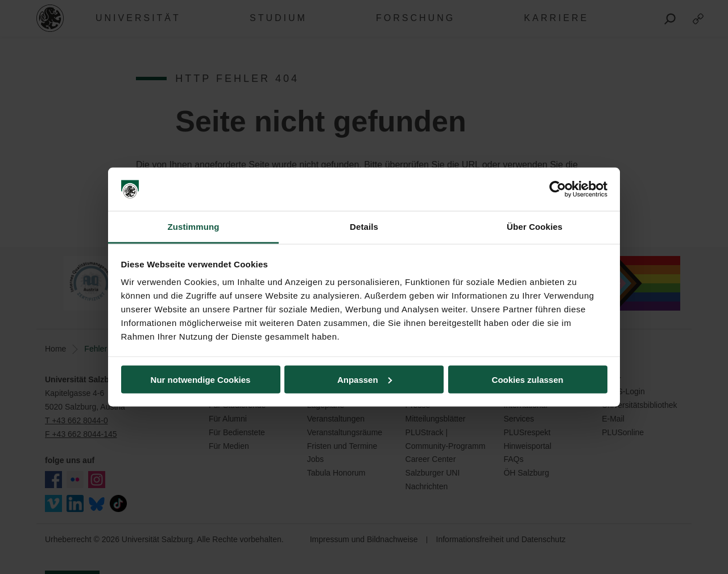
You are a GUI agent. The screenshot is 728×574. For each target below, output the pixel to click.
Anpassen (365, 379)
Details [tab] (364, 227)
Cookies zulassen (528, 379)
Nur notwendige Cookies (201, 379)
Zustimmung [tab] (194, 227)
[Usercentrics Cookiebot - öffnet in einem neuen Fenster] (558, 189)
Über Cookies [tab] (535, 227)
